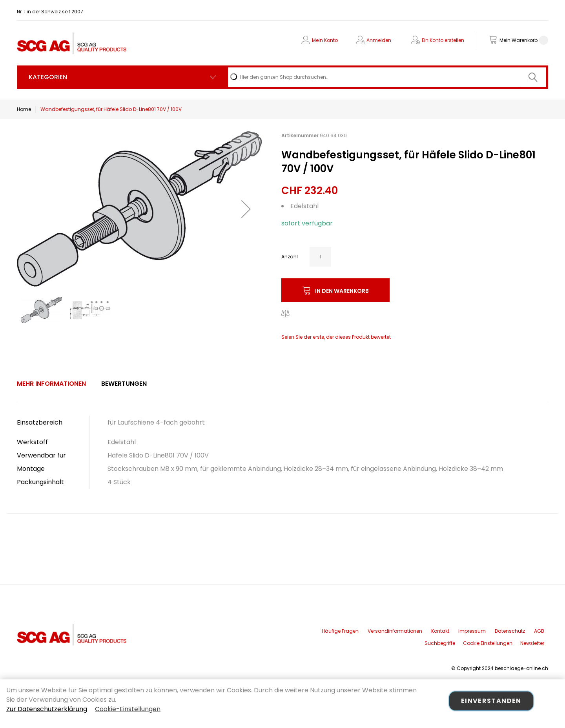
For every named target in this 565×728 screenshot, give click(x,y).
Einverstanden (491, 701)
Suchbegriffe (440, 643)
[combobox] (387, 77)
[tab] (51, 384)
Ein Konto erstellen (443, 40)
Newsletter (532, 643)
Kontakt (440, 631)
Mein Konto (325, 40)
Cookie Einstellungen (488, 643)
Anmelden (379, 40)
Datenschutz (510, 631)
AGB (539, 631)
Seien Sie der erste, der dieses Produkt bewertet (336, 337)
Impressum (472, 631)
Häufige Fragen (340, 631)
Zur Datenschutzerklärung (47, 709)
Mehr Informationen (51, 384)
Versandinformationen (395, 631)
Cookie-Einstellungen (128, 709)
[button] (246, 209)
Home (24, 109)
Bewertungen (124, 384)
